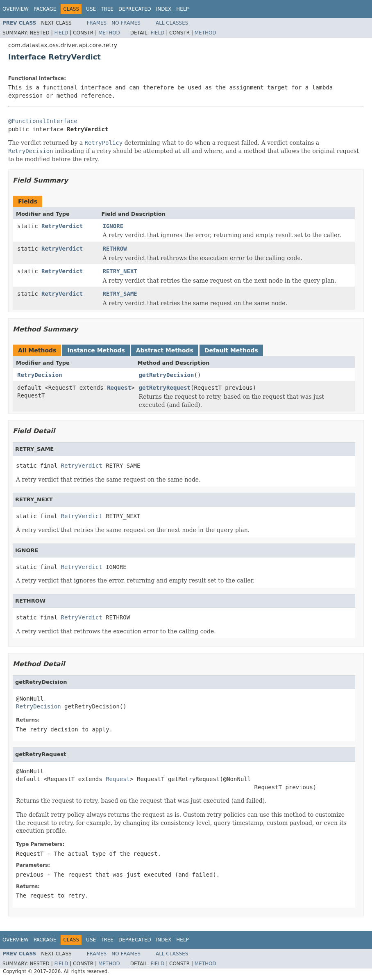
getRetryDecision (167, 375)
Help (183, 9)
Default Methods (231, 350)
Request (119, 388)
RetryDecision (40, 375)
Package (45, 9)
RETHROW (115, 249)
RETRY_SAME (120, 294)
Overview (16, 9)
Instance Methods (96, 350)
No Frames (126, 23)
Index (164, 9)
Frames (97, 23)
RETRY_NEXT (120, 271)
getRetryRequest (165, 388)
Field (61, 33)
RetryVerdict (62, 226)
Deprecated (135, 9)
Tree (107, 9)
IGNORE (113, 226)
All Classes (172, 23)
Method (109, 33)
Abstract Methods (165, 350)
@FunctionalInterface (43, 121)
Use (91, 9)
